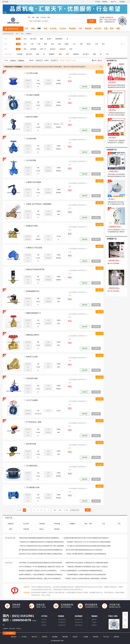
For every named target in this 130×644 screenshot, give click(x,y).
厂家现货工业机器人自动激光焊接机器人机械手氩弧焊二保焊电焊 (86, 578)
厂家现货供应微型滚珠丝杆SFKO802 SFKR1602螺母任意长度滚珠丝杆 (116, 115)
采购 (33, 17)
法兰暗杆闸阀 (31, 139)
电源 (94, 54)
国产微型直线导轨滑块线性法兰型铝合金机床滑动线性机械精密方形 (41, 550)
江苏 (96, 44)
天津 (39, 44)
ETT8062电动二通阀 (34, 422)
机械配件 (29, 34)
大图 (95, 60)
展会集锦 (72, 28)
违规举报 (94, 625)
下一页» (66, 510)
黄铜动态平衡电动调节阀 (35, 269)
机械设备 (76, 54)
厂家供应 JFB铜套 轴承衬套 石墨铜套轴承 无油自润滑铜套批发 (86, 554)
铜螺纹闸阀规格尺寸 (34, 313)
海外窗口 (57, 529)
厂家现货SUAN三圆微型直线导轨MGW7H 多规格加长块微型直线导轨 (116, 143)
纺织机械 (57, 524)
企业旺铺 (96, 87)
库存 (71, 49)
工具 (107, 54)
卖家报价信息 (62, 625)
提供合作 (63, 49)
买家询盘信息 (79, 625)
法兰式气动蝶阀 (32, 400)
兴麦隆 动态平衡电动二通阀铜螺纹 (39, 204)
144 (60, 510)
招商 (49, 17)
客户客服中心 (10, 633)
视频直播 (88, 28)
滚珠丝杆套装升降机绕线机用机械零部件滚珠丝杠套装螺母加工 (116, 87)
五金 (104, 524)
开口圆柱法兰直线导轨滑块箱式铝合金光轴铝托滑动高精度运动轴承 (89, 546)
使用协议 (44, 625)
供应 (29, 17)
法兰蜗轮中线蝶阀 (33, 95)
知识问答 (98, 28)
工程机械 (19, 54)
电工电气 (86, 54)
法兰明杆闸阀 (31, 160)
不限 (18, 39)
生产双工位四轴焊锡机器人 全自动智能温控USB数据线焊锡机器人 (82, 571)
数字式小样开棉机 (113, 263)
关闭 (101, 67)
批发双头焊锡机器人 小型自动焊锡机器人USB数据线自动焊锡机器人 (41, 575)
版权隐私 (55, 637)
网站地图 (65, 637)
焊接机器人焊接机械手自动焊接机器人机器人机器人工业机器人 (88, 567)
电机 (38, 54)
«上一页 (19, 510)
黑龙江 (89, 44)
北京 (25, 44)
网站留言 (94, 620)
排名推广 (75, 637)
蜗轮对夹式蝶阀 (32, 117)
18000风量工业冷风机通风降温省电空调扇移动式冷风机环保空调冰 (116, 176)
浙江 (103, 44)
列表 (101, 60)
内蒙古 (67, 44)
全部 (18, 49)
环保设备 (26, 529)
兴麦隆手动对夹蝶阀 (34, 182)
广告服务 (94, 622)
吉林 (81, 44)
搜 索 (92, 21)
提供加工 (53, 49)
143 (55, 510)
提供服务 (33, 49)
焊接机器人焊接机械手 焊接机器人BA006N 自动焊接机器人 (38, 571)
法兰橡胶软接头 (32, 466)
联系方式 (44, 622)
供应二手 (43, 49)
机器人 (42, 529)
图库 (112, 28)
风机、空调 (88, 524)
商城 (37, 17)
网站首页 (14, 637)
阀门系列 (33, 39)
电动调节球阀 (31, 444)
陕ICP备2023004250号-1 (71, 641)
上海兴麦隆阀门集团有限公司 (77, 74)
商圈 (118, 28)
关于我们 (44, 620)
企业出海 (53, 28)
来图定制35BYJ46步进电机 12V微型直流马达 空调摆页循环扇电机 (116, 204)
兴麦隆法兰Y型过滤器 (34, 248)
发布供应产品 (79, 620)
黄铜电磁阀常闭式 (33, 291)
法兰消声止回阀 (32, 73)
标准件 (49, 39)
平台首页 (97, 2)
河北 (52, 44)
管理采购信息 (62, 622)
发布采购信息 (62, 620)
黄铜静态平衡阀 (32, 226)
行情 (80, 28)
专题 (105, 28)
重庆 (46, 44)
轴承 (42, 39)
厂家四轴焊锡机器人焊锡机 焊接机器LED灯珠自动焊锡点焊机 (86, 575)
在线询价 (85, 87)
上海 (32, 44)
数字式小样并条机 (113, 291)
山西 (59, 44)
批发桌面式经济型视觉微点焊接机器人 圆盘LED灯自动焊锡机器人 (40, 578)
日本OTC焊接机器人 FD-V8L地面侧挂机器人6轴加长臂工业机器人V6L (116, 232)
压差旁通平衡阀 (32, 378)
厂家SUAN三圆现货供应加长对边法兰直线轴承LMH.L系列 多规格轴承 (41, 546)
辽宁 (74, 44)
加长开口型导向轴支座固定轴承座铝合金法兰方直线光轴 (84, 550)
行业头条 (43, 17)
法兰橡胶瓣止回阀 (33, 487)
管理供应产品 (79, 622)
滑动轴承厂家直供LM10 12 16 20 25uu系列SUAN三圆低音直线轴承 (89, 542)
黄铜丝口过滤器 (32, 357)
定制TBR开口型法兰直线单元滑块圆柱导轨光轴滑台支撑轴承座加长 (41, 554)
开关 (25, 39)
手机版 (6, 2)
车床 (67, 54)
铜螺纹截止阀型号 (33, 335)
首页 (27, 28)
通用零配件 (59, 39)
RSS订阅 (106, 637)
